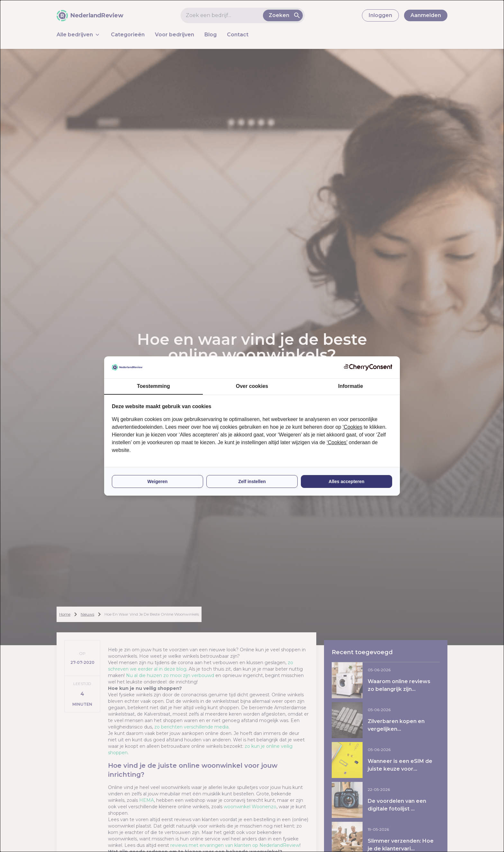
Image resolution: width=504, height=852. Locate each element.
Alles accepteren (346, 481)
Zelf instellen (252, 481)
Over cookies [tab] (252, 386)
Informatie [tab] (351, 386)
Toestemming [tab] (153, 386)
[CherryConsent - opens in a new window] (368, 367)
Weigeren (158, 481)
